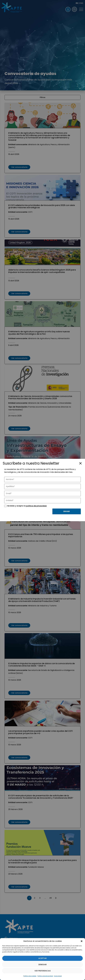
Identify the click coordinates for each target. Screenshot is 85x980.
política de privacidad (36, 506)
